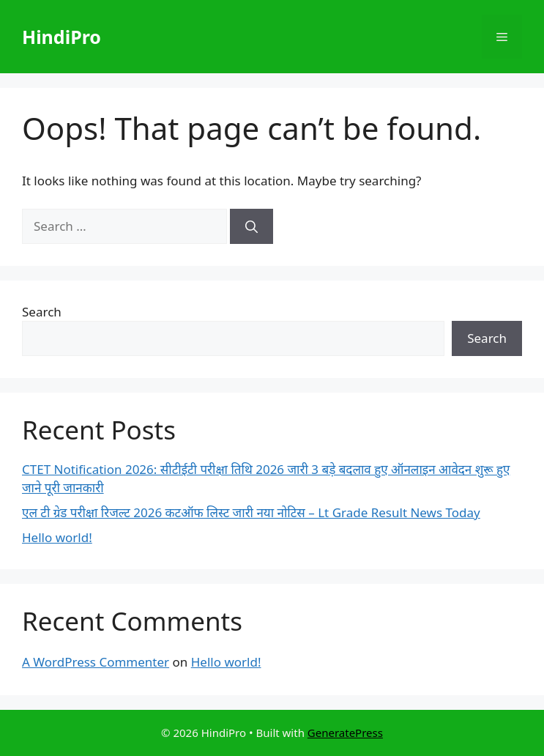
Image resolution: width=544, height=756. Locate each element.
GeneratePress (345, 733)
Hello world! (57, 537)
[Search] (251, 226)
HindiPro (62, 37)
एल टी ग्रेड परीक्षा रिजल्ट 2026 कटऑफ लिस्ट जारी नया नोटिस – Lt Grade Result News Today (251, 512)
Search (42, 312)
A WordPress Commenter (96, 662)
